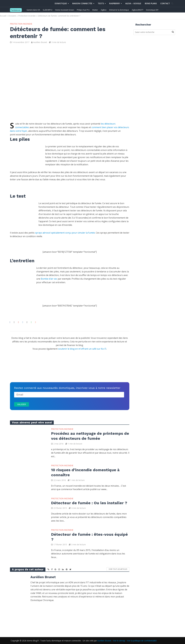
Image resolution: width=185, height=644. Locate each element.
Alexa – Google (133, 3)
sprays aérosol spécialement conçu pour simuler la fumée (65, 233)
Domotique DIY (152, 10)
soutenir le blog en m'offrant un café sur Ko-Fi (82, 349)
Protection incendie (27, 16)
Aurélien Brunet (40, 42)
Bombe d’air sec (49, 279)
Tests (101, 3)
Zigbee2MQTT (138, 10)
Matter (95, 10)
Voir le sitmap (119, 641)
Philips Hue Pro (83, 10)
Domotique (61, 3)
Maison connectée (82, 3)
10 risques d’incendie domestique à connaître (85, 472)
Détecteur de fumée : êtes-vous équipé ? (89, 537)
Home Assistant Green (65, 10)
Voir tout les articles (118, 569)
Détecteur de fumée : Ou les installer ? (89, 503)
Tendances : (16, 10)
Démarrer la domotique (119, 10)
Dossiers (12, 16)
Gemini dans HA (33, 10)
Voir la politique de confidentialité (142, 641)
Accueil (3, 16)
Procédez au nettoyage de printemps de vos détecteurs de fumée (90, 436)
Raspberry (115, 3)
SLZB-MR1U (48, 10)
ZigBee (104, 10)
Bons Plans (151, 3)
